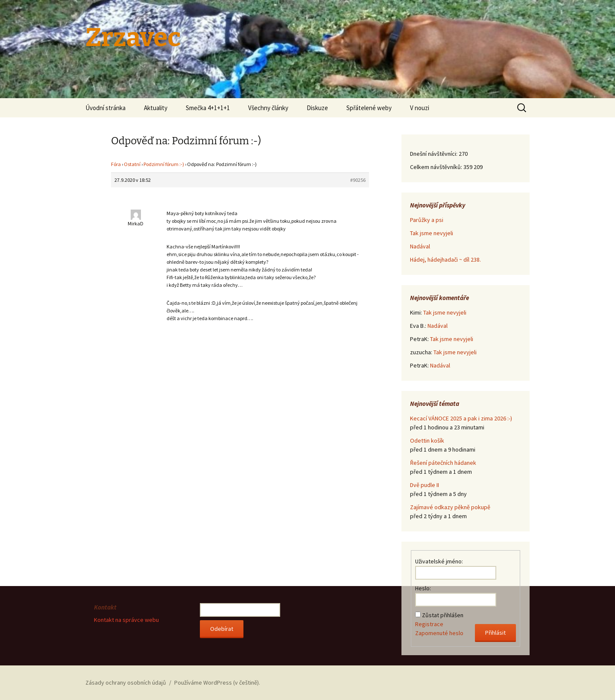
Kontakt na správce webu (126, 620)
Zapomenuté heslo (439, 633)
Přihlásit (495, 633)
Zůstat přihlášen (443, 615)
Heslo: (423, 588)
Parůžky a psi (427, 220)
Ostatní (132, 164)
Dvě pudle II (425, 485)
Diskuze (317, 108)
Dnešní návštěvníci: (434, 154)
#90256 (358, 180)
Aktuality (156, 108)
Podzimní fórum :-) (164, 164)
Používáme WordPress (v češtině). (217, 682)
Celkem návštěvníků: (437, 167)
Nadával (420, 246)
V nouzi (420, 108)
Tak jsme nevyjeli (432, 233)
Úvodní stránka (105, 108)
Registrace (429, 624)
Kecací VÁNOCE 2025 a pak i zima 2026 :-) (461, 418)
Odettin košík (427, 440)
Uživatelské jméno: (439, 561)
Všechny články (268, 108)
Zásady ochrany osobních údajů (126, 682)
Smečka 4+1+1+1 (208, 108)
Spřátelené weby (369, 108)
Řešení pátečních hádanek (443, 463)
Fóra (116, 164)
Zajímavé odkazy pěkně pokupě (450, 507)
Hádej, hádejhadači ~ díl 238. (445, 260)
